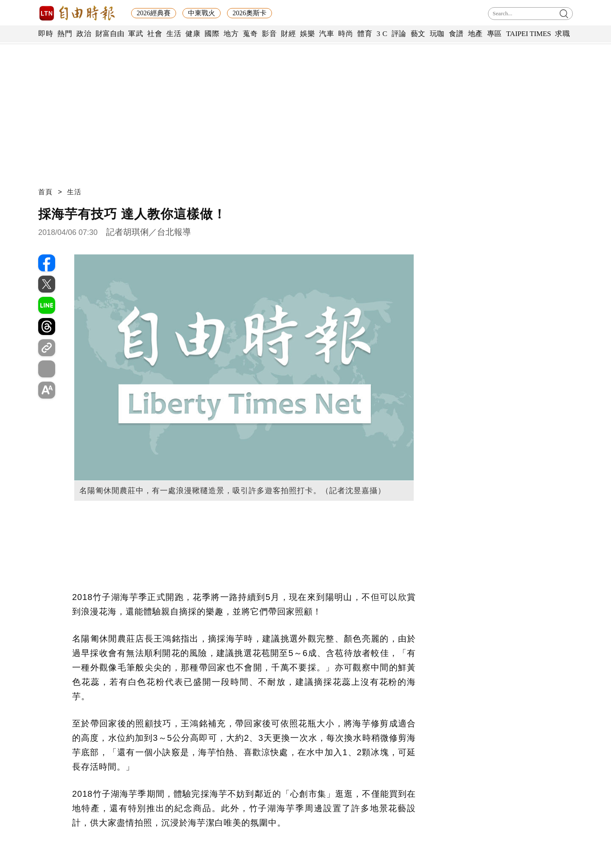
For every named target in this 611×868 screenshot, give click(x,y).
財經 (288, 34)
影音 (269, 34)
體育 (365, 34)
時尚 (346, 34)
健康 (193, 34)
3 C (382, 34)
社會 (155, 34)
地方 (231, 34)
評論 (399, 34)
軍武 (136, 34)
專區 (495, 34)
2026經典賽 (154, 13)
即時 (46, 34)
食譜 (456, 34)
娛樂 (307, 34)
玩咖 (437, 34)
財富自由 (110, 34)
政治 (84, 34)
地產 (475, 34)
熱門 (65, 34)
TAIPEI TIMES (528, 34)
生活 (174, 34)
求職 (562, 34)
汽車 (327, 34)
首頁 (45, 192)
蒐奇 (250, 34)
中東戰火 (202, 13)
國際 (212, 34)
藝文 (418, 34)
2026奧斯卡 (249, 13)
